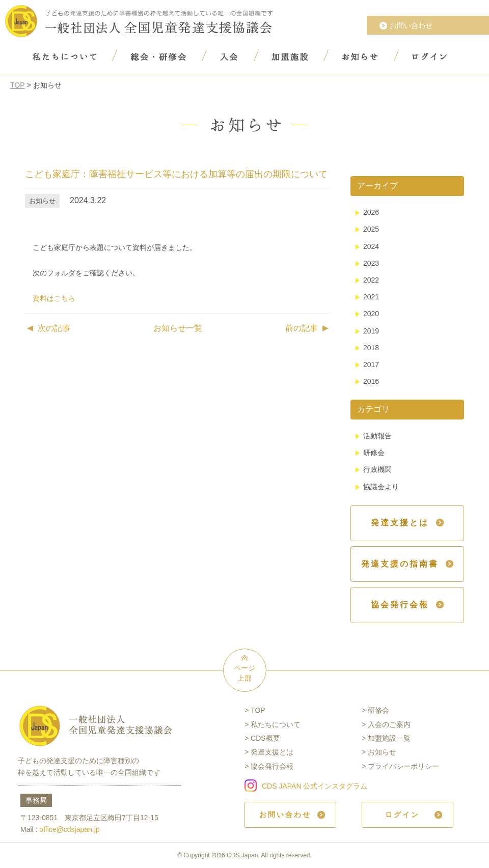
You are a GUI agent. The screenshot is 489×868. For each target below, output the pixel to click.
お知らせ (382, 752)
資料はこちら (54, 298)
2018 (371, 348)
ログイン (402, 815)
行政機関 (377, 469)
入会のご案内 (389, 724)
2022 (371, 280)
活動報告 (377, 436)
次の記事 (54, 328)
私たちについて (276, 724)
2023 (371, 263)
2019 (371, 331)
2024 (371, 246)
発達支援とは (272, 752)
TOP (18, 85)
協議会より (381, 487)
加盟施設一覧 (389, 738)
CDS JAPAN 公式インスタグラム (315, 786)
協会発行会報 (272, 766)
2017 (371, 365)
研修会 (374, 453)
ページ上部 (244, 673)
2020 (371, 314)
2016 (371, 381)
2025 (371, 229)
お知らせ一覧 (178, 328)
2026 (371, 212)
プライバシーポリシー (403, 766)
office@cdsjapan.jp (69, 829)
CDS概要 (265, 738)
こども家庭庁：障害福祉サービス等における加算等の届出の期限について (176, 174)
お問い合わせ (411, 25)
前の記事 (302, 328)
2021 (371, 297)
